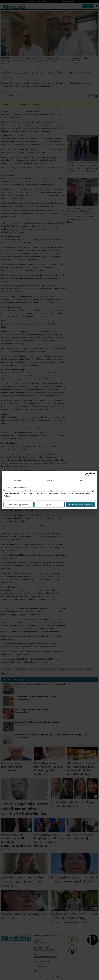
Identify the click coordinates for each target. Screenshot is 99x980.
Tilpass (50, 505)
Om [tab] (81, 480)
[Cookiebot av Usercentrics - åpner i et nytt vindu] (86, 474)
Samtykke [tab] (18, 480)
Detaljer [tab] (49, 480)
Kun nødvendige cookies (19, 505)
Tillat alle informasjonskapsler (80, 505)
